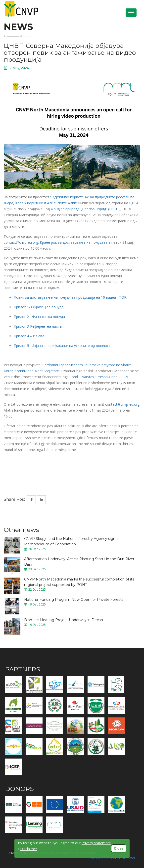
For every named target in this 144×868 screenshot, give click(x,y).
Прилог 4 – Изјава (29, 336)
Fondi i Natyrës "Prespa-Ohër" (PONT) (101, 377)
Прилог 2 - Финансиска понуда (39, 317)
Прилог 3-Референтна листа (38, 326)
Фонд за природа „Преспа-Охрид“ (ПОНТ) (86, 209)
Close (119, 848)
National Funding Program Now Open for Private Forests (74, 600)
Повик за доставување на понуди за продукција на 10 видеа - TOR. (70, 297)
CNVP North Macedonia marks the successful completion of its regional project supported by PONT (79, 582)
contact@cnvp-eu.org (122, 404)
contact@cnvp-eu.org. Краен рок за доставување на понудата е (58, 242)
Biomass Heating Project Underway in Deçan (64, 620)
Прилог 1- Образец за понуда (39, 307)
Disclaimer (127, 858)
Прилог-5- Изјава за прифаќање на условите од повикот (62, 346)
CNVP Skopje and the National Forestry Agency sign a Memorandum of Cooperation (71, 541)
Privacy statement (102, 858)
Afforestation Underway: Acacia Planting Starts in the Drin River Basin (79, 562)
